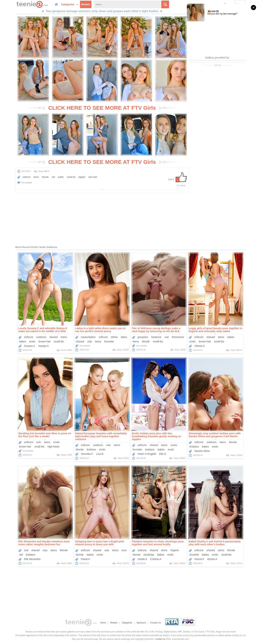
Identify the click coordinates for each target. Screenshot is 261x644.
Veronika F (87, 454)
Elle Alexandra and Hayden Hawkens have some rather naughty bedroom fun (44, 543)
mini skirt (93, 177)
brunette (109, 341)
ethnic (114, 337)
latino (124, 337)
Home (103, 623)
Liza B (100, 454)
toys (45, 550)
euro (124, 550)
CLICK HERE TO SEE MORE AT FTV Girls (102, 108)
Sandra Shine (202, 451)
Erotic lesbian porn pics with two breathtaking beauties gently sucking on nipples (157, 436)
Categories (70, 4)
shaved (54, 337)
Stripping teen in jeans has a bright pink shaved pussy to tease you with (99, 543)
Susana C (30, 346)
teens (36, 177)
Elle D (163, 454)
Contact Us (156, 623)
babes (23, 341)
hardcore (156, 337)
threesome (178, 337)
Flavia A (85, 559)
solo (90, 341)
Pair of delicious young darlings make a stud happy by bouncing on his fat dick (156, 330)
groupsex (143, 337)
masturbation (88, 337)
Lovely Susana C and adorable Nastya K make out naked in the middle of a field (43, 330)
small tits (71, 177)
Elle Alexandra (32, 559)
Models (86, 4)
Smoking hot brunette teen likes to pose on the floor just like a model (45, 435)
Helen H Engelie (147, 454)
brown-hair (45, 341)
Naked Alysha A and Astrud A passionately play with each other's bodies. (215, 543)
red (53, 177)
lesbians (91, 450)
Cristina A (156, 559)
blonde (45, 177)
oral (167, 337)
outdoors (41, 337)
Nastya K (44, 346)
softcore (27, 177)
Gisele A (142, 559)
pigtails (82, 177)
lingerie (175, 550)
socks (174, 445)
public (61, 177)
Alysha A (212, 559)
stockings (149, 555)
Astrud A (199, 559)
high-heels (54, 447)
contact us (160, 639)
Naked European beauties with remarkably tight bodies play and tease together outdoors (101, 436)
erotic (32, 341)
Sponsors (141, 623)
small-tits (59, 341)
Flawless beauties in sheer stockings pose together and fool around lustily (158, 543)
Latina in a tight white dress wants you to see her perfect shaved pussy (100, 330)
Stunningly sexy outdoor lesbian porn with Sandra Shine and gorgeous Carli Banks (215, 435)
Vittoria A (200, 346)
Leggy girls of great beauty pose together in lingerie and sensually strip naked (215, 330)
